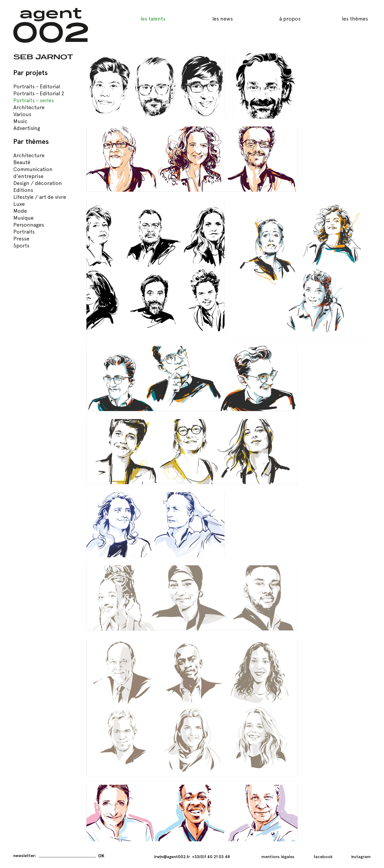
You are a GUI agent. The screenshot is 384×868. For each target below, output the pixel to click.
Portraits (24, 232)
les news (223, 19)
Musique (23, 218)
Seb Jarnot (43, 57)
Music (20, 121)
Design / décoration (38, 183)
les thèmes (355, 19)
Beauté (22, 162)
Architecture (29, 107)
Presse (21, 239)
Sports (21, 246)
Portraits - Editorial (37, 86)
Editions (23, 190)
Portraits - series (34, 100)
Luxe (19, 204)
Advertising (27, 128)
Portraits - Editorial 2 (39, 93)
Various (22, 114)
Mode (20, 211)
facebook (323, 857)
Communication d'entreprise (33, 173)
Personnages (29, 225)
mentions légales (278, 857)
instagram (361, 857)
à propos (290, 19)
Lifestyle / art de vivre (40, 197)
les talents (153, 19)
